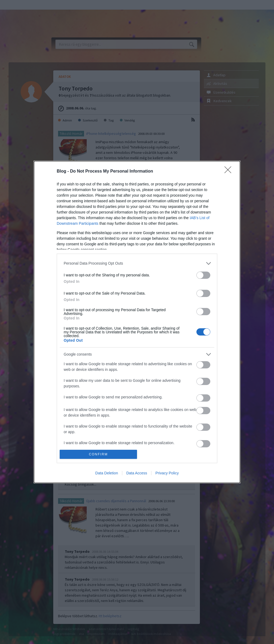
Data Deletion (107, 473)
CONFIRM (98, 454)
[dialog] (137, 322)
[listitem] (137, 263)
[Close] (230, 172)
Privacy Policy (167, 473)
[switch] (203, 275)
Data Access (137, 473)
